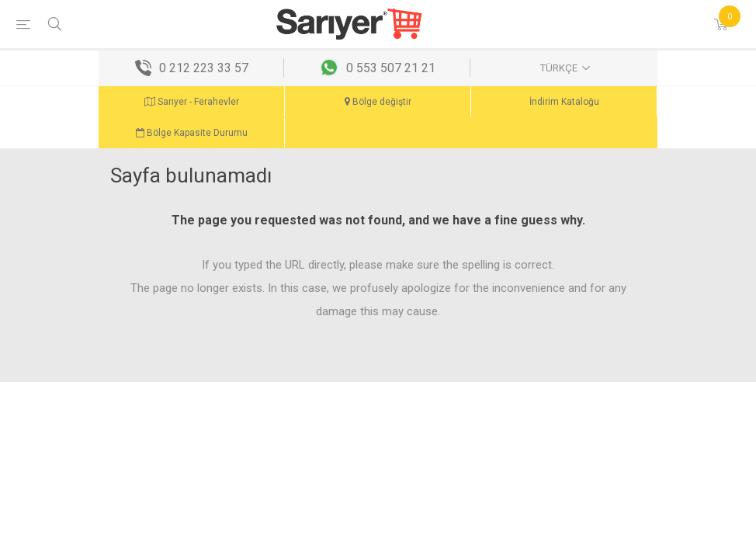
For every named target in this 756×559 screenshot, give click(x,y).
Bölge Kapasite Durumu (192, 133)
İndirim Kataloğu (564, 102)
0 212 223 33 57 (204, 68)
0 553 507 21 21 (391, 68)
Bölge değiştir (378, 102)
